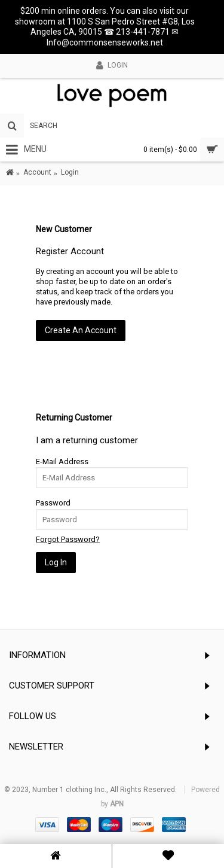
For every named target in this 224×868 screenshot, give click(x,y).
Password (53, 503)
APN (117, 804)
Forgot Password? (68, 539)
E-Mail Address (62, 462)
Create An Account (81, 330)
